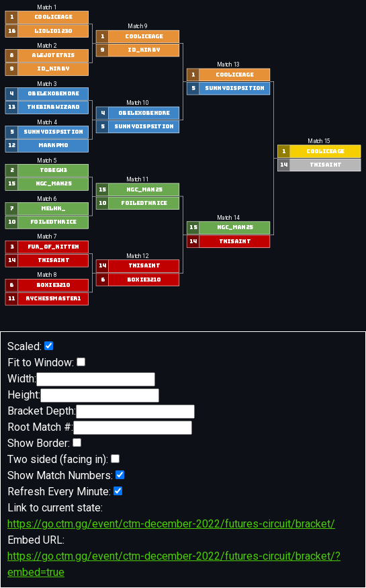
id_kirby (53, 69)
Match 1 (47, 7)
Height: (83, 395)
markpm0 (53, 145)
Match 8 (47, 276)
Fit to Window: (46, 363)
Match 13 (228, 65)
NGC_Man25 (53, 184)
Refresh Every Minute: (65, 492)
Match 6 (47, 199)
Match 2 (47, 46)
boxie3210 (53, 285)
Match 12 (138, 256)
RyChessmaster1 (53, 299)
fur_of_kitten (53, 247)
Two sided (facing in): (63, 459)
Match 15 (319, 141)
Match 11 (138, 179)
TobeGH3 (53, 170)
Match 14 (228, 218)
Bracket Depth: (101, 412)
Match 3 (47, 84)
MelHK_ (53, 209)
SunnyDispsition (53, 132)
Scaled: (30, 346)
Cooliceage (53, 17)
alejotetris (53, 55)
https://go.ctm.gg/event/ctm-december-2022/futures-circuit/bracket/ (171, 524)
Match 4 (47, 122)
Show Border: (44, 443)
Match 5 (47, 161)
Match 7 (47, 237)
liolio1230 (53, 31)
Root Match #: (100, 428)
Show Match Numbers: (66, 475)
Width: (81, 379)
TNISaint (53, 260)
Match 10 (138, 103)
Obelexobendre (53, 94)
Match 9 (137, 27)
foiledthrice (53, 222)
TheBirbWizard (53, 107)
